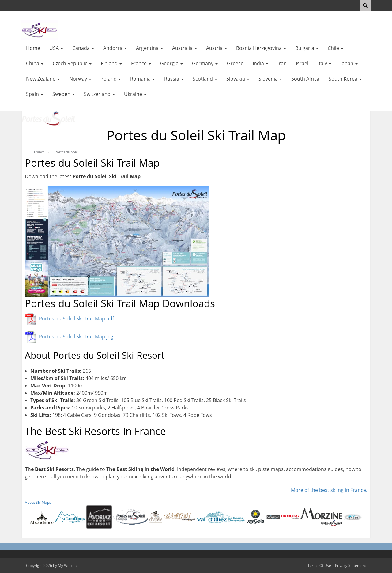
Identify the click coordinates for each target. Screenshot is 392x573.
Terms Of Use (319, 565)
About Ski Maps (38, 502)
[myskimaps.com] (40, 30)
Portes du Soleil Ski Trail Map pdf (76, 319)
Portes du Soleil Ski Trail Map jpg (76, 337)
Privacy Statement (351, 565)
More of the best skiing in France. (329, 490)
